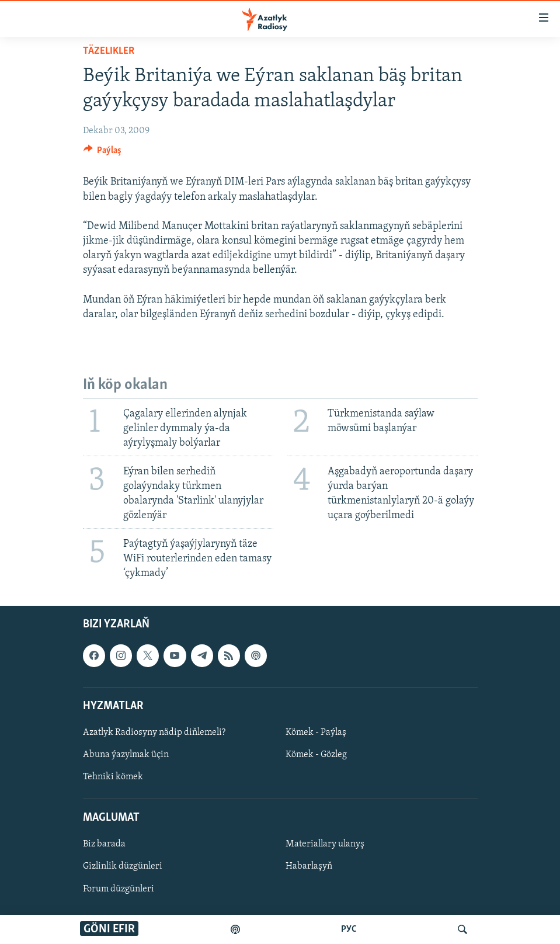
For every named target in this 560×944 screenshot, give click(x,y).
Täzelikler (109, 51)
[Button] (103, 153)
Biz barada (104, 845)
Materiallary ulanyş (325, 845)
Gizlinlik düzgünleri (123, 867)
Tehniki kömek (113, 778)
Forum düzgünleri (119, 889)
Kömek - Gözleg (316, 755)
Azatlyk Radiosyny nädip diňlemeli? (154, 733)
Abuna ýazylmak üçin (126, 755)
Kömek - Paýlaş (316, 733)
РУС (349, 929)
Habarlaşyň (309, 867)
